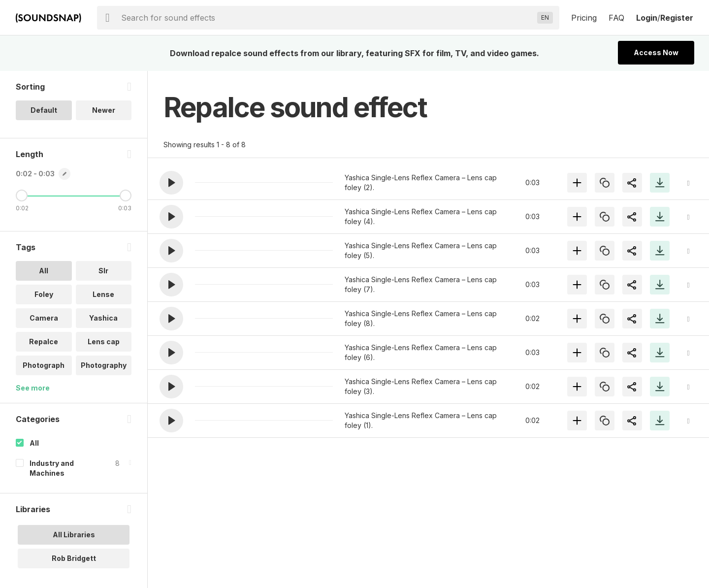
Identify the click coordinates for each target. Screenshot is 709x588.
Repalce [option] (44, 342)
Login (647, 18)
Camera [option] (44, 318)
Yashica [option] (103, 318)
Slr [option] (103, 271)
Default (44, 110)
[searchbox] (327, 18)
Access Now (656, 52)
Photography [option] (104, 365)
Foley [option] (44, 294)
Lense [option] (103, 294)
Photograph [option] (44, 365)
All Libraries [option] (74, 535)
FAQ (616, 18)
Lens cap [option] (104, 342)
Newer (104, 110)
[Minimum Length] (22, 196)
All (34, 443)
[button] (171, 183)
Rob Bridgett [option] (74, 558)
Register (677, 18)
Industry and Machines (52, 468)
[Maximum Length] (126, 196)
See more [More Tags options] (33, 388)
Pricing (584, 18)
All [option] (44, 271)
